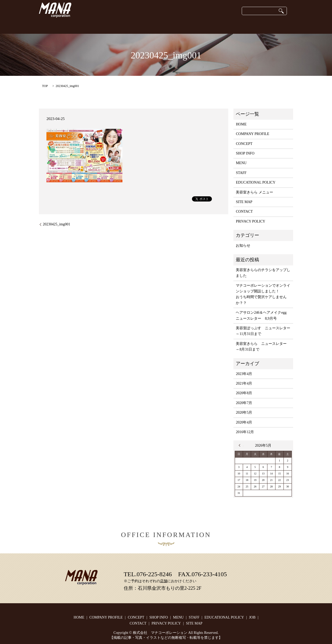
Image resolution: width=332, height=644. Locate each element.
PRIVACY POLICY (250, 221)
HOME (48, 26)
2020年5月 (244, 412)
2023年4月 (244, 374)
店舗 (164, 581)
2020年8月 (244, 393)
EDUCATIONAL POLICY (220, 26)
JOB (252, 26)
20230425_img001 (57, 224)
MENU (241, 163)
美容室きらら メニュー (254, 192)
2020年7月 (244, 403)
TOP (45, 86)
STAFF (186, 26)
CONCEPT (70, 26)
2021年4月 (244, 383)
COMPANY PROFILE (104, 26)
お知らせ (243, 246)
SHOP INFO (138, 26)
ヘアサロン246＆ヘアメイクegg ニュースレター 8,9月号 (263, 315)
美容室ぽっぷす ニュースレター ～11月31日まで (263, 331)
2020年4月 (244, 422)
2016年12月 (245, 432)
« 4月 (241, 445)
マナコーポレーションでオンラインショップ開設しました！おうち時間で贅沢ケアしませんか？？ (263, 294)
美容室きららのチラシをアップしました (263, 273)
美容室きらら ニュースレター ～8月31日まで (263, 347)
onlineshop (164, 26)
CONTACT (272, 26)
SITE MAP (244, 202)
